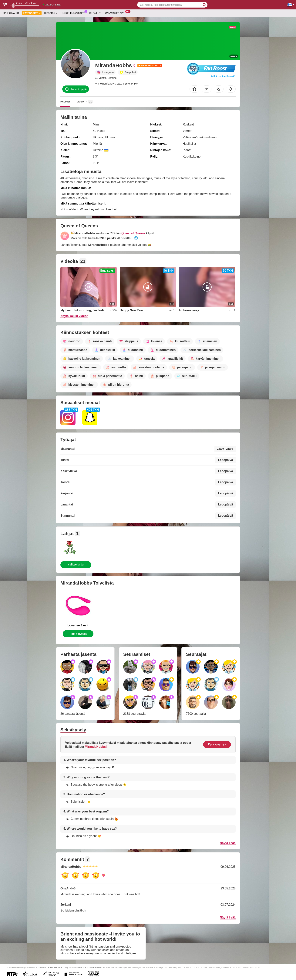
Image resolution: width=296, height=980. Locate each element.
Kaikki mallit (11, 13)
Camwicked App (116, 13)
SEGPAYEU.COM (97, 967)
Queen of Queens (133, 233)
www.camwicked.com (52, 967)
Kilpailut (95, 13)
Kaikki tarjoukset (74, 13)
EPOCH (83, 967)
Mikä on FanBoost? (223, 76)
